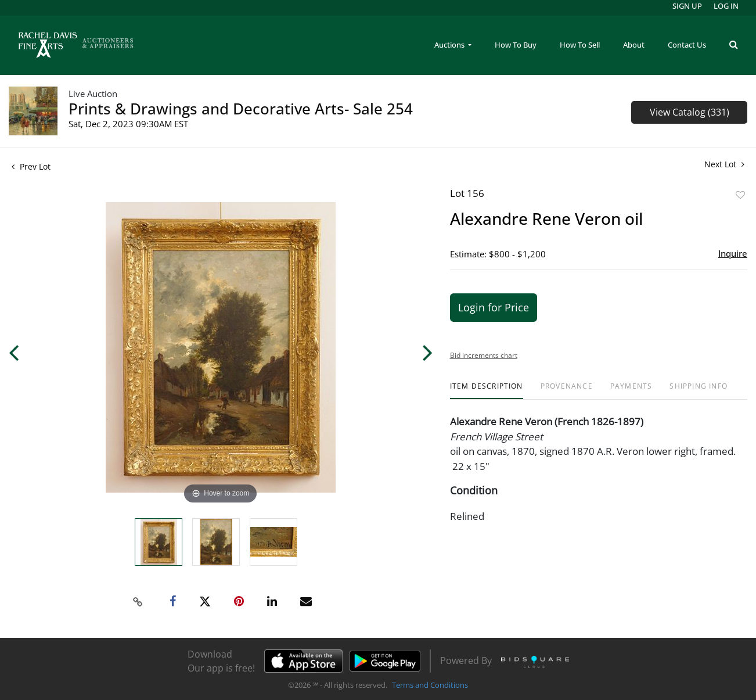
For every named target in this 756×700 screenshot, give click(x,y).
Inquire (733, 253)
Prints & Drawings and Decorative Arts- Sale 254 (241, 109)
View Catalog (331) (690, 112)
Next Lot (724, 164)
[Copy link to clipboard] (138, 602)
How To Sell (580, 45)
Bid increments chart (484, 355)
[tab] (487, 391)
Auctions (450, 45)
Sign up (687, 6)
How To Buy (516, 45)
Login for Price (494, 307)
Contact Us (687, 45)
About (634, 45)
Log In (726, 6)
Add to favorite (740, 195)
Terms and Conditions (430, 685)
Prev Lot (31, 166)
